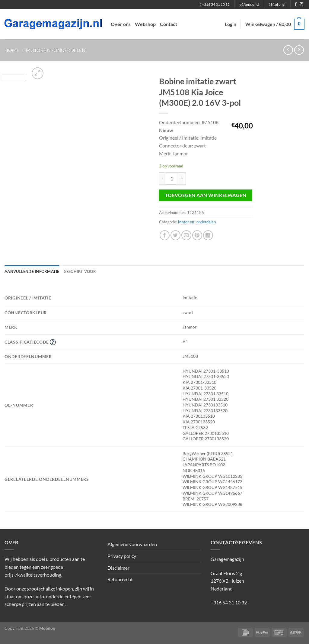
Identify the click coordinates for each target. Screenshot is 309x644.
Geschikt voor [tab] (80, 271)
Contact (169, 24)
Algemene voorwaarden (132, 544)
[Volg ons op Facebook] (296, 5)
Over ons (121, 24)
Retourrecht (120, 579)
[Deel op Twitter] (175, 235)
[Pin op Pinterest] (197, 235)
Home (12, 50)
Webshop (145, 24)
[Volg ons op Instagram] (301, 5)
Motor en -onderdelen (56, 50)
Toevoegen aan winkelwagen (206, 195)
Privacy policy (122, 556)
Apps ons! (249, 4)
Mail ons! (277, 4)
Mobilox (47, 628)
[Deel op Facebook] (165, 235)
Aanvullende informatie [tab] (32, 271)
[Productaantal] (172, 178)
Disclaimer (118, 568)
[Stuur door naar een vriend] (186, 235)
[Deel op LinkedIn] (208, 235)
